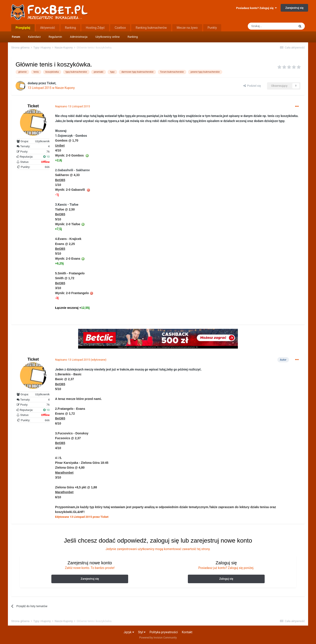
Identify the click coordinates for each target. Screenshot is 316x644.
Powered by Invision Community (158, 638)
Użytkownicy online (108, 37)
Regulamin (55, 37)
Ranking (133, 37)
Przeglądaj (23, 28)
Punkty (212, 28)
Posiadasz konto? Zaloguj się (256, 8)
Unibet (60, 146)
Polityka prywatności (164, 632)
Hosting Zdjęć (95, 28)
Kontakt (187, 632)
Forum (16, 37)
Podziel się (252, 86)
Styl (142, 632)
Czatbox (120, 28)
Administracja (79, 37)
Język (129, 632)
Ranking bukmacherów (151, 28)
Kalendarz (34, 37)
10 (46, 157)
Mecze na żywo (187, 28)
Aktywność (48, 28)
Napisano (73, 106)
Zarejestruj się (294, 8)
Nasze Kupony (65, 88)
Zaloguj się (226, 579)
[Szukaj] (271, 26)
